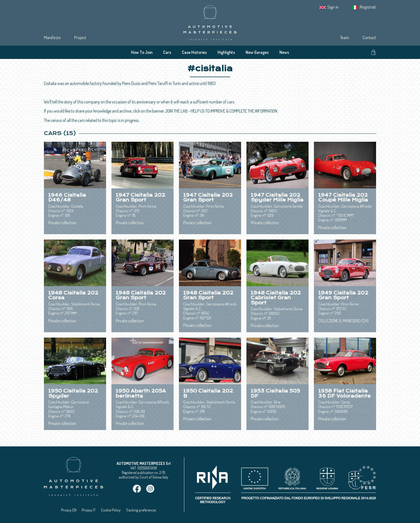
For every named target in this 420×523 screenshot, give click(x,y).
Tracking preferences (141, 510)
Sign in (333, 7)
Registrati (368, 7)
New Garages (257, 52)
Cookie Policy (111, 510)
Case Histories (194, 52)
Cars (167, 52)
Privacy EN (69, 510)
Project (80, 37)
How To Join (142, 52)
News (284, 52)
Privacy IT (89, 510)
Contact (369, 37)
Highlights (226, 52)
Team (345, 37)
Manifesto (52, 37)
